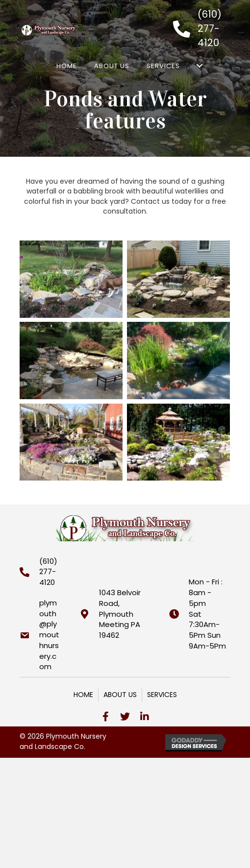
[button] (105, 717)
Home (83, 695)
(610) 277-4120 (210, 28)
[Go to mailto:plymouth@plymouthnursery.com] (40, 635)
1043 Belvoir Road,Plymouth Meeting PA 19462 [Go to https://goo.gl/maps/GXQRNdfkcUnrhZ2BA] (120, 614)
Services (162, 695)
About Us (120, 695)
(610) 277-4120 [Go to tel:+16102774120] (48, 572)
